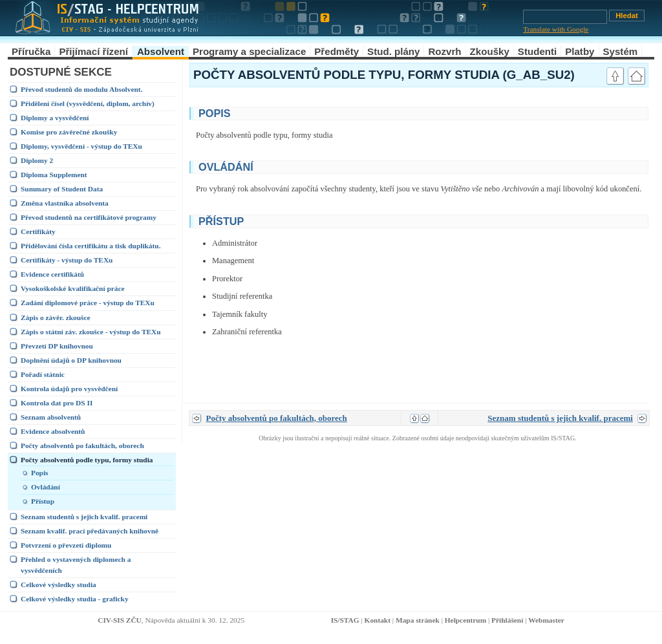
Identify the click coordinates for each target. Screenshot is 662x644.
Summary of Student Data (62, 189)
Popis (40, 473)
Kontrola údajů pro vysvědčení (69, 389)
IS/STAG (345, 620)
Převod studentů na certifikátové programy (89, 217)
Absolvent (161, 51)
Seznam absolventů (51, 417)
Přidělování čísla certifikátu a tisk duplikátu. (91, 246)
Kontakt (378, 620)
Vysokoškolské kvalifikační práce (73, 288)
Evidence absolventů (53, 431)
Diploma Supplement (54, 175)
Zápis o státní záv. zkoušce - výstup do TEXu (91, 332)
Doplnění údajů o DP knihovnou (71, 360)
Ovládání (46, 487)
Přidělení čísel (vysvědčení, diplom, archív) (88, 103)
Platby (580, 51)
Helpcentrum (465, 620)
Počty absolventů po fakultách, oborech (82, 445)
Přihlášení (507, 620)
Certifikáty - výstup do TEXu (67, 260)
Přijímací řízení (93, 51)
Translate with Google (556, 29)
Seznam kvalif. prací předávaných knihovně (90, 531)
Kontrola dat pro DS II (57, 403)
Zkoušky (490, 51)
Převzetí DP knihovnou (57, 346)
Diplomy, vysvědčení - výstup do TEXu (81, 146)
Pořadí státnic (43, 374)
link (587, 112)
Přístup (43, 501)
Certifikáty (38, 231)
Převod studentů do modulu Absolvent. (81, 89)
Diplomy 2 (37, 160)
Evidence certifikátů (52, 274)
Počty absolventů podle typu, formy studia (87, 460)
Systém (621, 51)
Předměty (336, 51)
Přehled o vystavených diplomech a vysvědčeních (76, 565)
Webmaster (546, 620)
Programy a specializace (249, 51)
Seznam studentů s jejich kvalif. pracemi (84, 517)
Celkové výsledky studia (59, 585)
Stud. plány (393, 51)
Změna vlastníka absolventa (65, 203)
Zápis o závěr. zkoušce (56, 317)
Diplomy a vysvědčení (55, 118)
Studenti (537, 51)
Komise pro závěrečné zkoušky (69, 132)
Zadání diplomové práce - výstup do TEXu (88, 303)
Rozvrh (444, 51)
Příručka (31, 51)
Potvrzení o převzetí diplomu (66, 545)
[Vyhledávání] (565, 17)
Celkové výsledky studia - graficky (75, 599)
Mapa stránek (418, 620)
